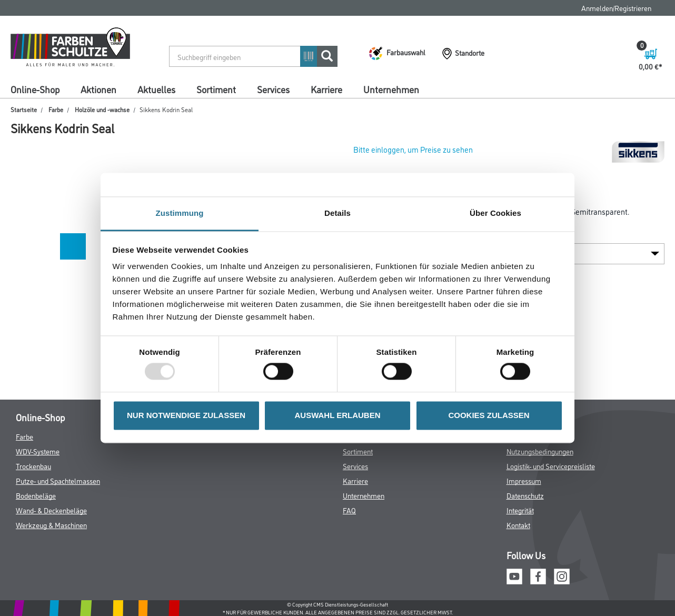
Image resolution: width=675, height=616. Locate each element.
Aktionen (98, 89)
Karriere (326, 89)
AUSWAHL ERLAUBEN (337, 415)
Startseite (24, 109)
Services (273, 89)
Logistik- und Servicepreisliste (551, 466)
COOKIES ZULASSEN (489, 415)
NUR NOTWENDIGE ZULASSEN (186, 415)
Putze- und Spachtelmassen (58, 480)
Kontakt (518, 525)
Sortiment (216, 89)
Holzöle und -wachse (102, 109)
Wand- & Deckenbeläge (51, 510)
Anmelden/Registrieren (616, 8)
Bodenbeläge (36, 495)
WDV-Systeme (38, 451)
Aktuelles (156, 89)
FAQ (349, 510)
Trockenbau (33, 466)
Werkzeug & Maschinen (51, 525)
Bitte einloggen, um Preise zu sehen (413, 149)
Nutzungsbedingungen (540, 451)
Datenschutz (525, 495)
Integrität (520, 510)
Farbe (56, 109)
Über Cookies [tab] (495, 213)
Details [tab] (337, 213)
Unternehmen (391, 89)
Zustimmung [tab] (180, 213)
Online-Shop (35, 89)
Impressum (524, 480)
